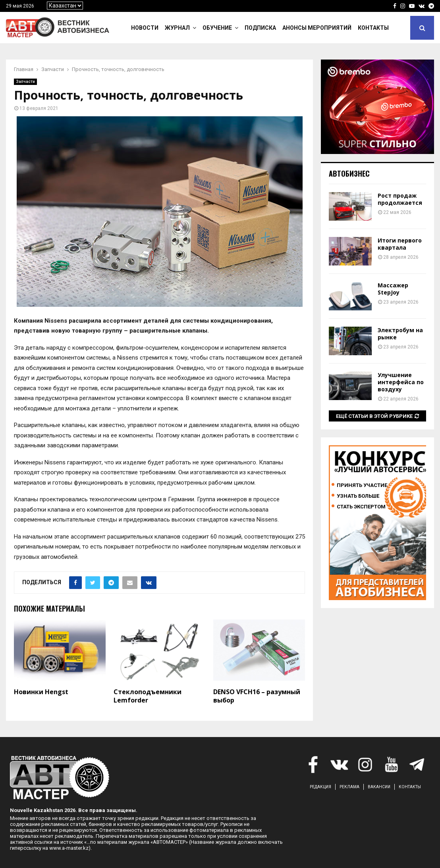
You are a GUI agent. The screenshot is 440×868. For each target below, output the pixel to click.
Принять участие (362, 485)
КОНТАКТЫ (410, 787)
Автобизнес (349, 173)
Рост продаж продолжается (400, 199)
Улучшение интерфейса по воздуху (401, 382)
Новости (145, 28)
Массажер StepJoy (393, 289)
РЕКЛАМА (349, 787)
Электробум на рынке (400, 334)
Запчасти (25, 82)
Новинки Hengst (41, 692)
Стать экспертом (361, 507)
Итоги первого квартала (400, 244)
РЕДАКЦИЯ (320, 787)
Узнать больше (358, 496)
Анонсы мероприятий (317, 28)
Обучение (217, 28)
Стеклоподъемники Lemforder (148, 696)
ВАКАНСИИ (379, 787)
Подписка (260, 28)
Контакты (373, 28)
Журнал (177, 28)
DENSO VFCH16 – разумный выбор (257, 696)
